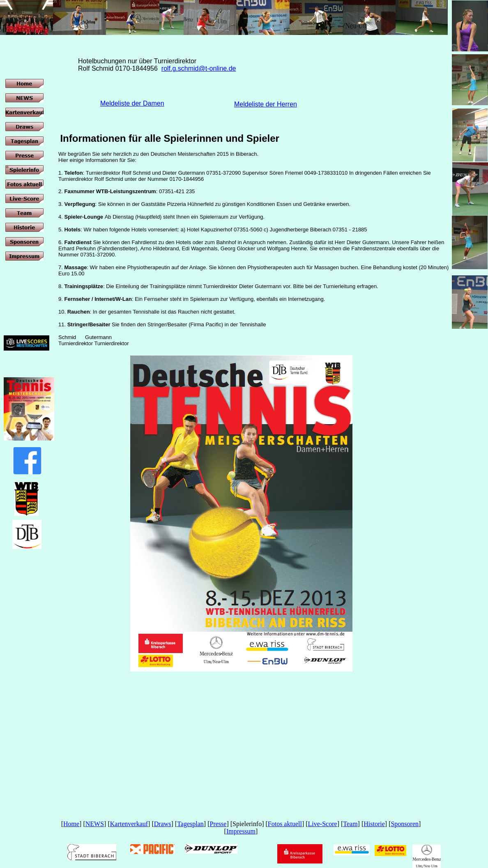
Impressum (241, 831)
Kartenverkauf (129, 824)
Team (350, 824)
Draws (163, 824)
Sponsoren (405, 824)
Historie (374, 824)
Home (71, 824)
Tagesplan (190, 824)
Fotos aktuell (285, 824)
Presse (218, 824)
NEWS (95, 824)
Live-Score (323, 824)
